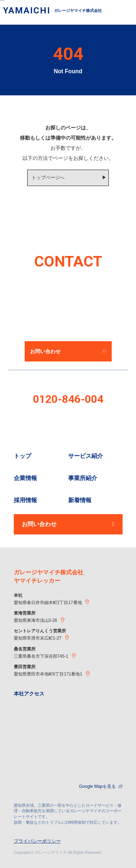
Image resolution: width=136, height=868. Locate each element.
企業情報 (25, 478)
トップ (22, 456)
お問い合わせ (68, 524)
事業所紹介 (83, 478)
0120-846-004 (68, 399)
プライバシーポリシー (37, 841)
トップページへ (48, 177)
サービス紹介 (86, 456)
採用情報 (25, 500)
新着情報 (80, 500)
